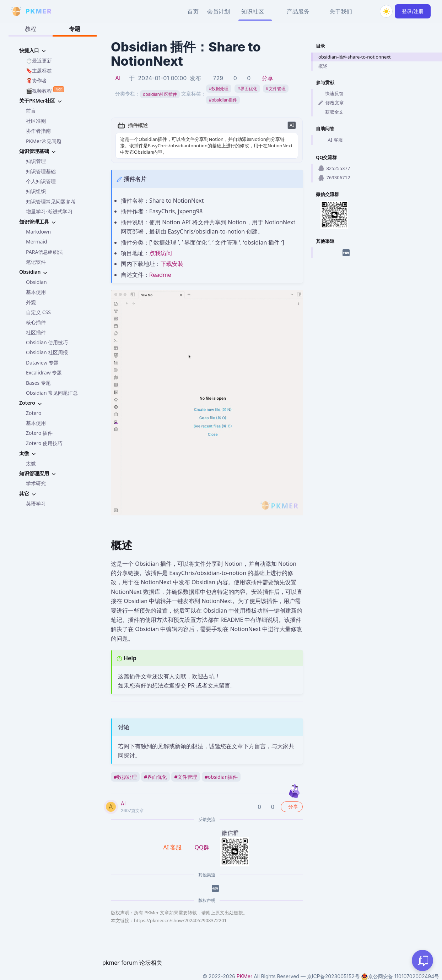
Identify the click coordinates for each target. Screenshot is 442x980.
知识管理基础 (41, 171)
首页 (193, 11)
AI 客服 (331, 140)
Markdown (38, 232)
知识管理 (36, 161)
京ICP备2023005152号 (333, 976)
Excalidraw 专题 (44, 373)
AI (118, 78)
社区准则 (36, 121)
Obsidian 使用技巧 (47, 342)
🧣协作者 (36, 80)
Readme (160, 275)
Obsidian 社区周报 (47, 352)
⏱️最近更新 (39, 61)
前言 (31, 111)
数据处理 (219, 89)
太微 (31, 463)
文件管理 (276, 89)
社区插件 (36, 332)
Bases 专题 (38, 383)
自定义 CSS (38, 312)
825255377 (334, 168)
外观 (31, 302)
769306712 (334, 177)
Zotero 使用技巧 (44, 443)
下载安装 (172, 264)
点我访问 (161, 253)
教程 (31, 29)
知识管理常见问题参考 (51, 201)
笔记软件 (36, 262)
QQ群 (202, 847)
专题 (75, 29)
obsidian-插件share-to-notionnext (355, 57)
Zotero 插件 (39, 433)
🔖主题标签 (39, 70)
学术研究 (36, 483)
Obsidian (36, 282)
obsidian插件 (223, 100)
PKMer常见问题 (44, 141)
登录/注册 (413, 11)
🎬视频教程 (45, 90)
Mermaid (37, 242)
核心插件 (36, 322)
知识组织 (36, 191)
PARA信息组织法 (44, 252)
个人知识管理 (41, 181)
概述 (323, 66)
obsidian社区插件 (160, 94)
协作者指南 (38, 131)
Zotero (34, 413)
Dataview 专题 (42, 363)
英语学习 (36, 503)
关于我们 (341, 11)
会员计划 (219, 11)
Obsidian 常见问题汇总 (52, 393)
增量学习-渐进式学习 (49, 211)
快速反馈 (331, 93)
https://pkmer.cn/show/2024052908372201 (180, 920)
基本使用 (36, 292)
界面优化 (247, 89)
